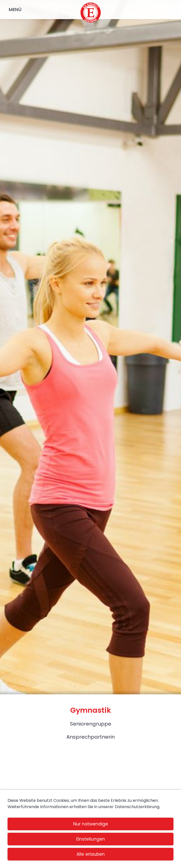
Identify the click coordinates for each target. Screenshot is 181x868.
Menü (15, 9)
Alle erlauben (91, 854)
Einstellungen (91, 839)
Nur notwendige (91, 824)
